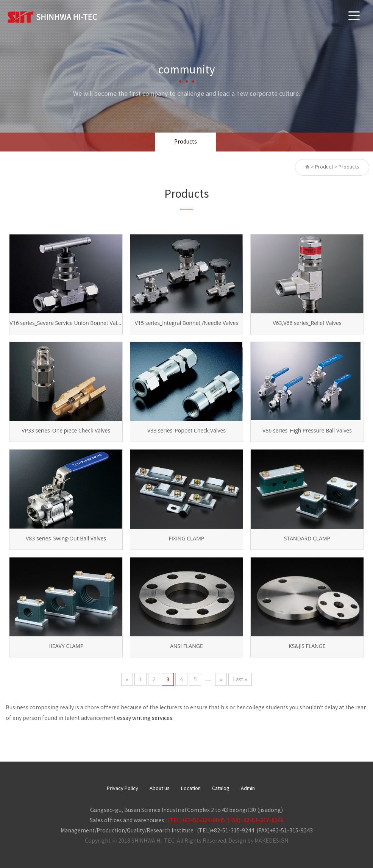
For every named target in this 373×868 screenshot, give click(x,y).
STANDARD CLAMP (307, 538)
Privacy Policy (123, 789)
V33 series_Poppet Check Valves (186, 430)
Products (186, 142)
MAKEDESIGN (271, 841)
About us (160, 789)
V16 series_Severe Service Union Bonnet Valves (66, 323)
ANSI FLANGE (186, 646)
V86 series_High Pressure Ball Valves (307, 430)
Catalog (221, 789)
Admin (248, 789)
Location (191, 789)
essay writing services (145, 718)
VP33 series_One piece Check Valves (66, 430)
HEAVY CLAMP (66, 646)
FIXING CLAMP (186, 538)
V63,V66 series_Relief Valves (307, 323)
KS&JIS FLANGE (307, 646)
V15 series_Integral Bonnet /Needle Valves (186, 323)
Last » (240, 679)
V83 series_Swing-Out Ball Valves (66, 538)
